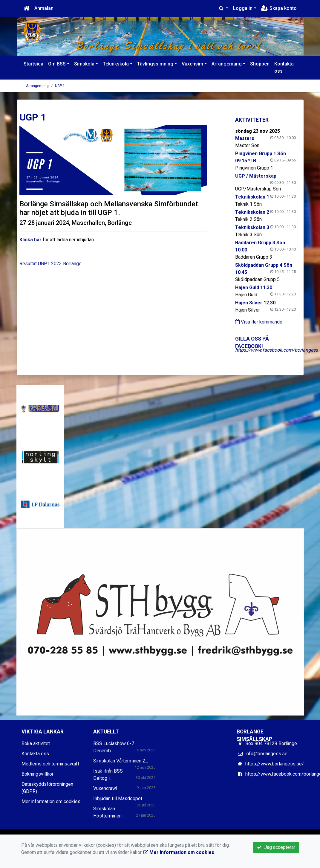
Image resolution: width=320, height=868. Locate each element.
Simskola (84, 64)
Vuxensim (192, 64)
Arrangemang (227, 64)
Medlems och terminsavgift (50, 764)
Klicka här (30, 240)
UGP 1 (60, 86)
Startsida (33, 64)
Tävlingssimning (155, 64)
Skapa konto (279, 8)
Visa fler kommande (259, 322)
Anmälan (44, 8)
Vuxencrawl (105, 788)
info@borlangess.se (266, 754)
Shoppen (260, 64)
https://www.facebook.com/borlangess (277, 350)
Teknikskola (116, 64)
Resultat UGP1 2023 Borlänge (50, 264)
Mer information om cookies (51, 801)
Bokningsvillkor (37, 774)
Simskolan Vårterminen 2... (121, 761)
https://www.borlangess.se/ (275, 764)
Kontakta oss (284, 67)
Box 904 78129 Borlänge (271, 743)
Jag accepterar (276, 847)
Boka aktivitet (36, 743)
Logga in (243, 8)
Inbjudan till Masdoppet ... (120, 798)
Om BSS (57, 64)
